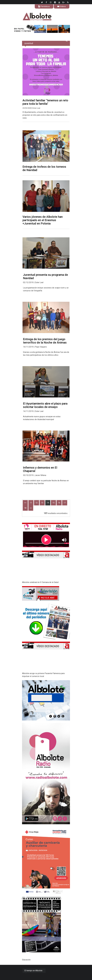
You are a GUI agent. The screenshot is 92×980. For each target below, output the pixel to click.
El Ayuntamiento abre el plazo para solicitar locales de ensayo (45, 405)
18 (25, 508)
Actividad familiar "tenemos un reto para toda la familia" (45, 102)
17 (65, 503)
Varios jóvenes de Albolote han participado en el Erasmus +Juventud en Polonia (43, 220)
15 (53, 503)
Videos (62, 6)
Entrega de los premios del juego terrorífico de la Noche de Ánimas (45, 341)
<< (25, 503)
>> (31, 508)
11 (31, 503)
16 (59, 503)
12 (37, 503)
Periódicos (44, 6)
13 (42, 503)
